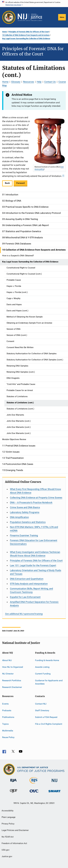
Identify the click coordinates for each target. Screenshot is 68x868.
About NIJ (7, 660)
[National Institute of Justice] (54, 783)
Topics (5, 724)
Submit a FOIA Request (46, 717)
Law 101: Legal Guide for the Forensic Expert (33, 565)
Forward (20, 183)
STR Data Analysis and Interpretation (29, 584)
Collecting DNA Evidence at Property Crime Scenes (36, 498)
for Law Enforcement (25, 597)
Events (5, 704)
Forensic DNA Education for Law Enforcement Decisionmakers (34, 542)
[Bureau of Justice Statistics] (34, 784)
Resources (29, 82)
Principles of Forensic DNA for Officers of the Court (29, 32)
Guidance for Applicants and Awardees (49, 682)
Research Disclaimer (12, 687)
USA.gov (6, 850)
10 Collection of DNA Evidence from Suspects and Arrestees (26, 35)
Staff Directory (42, 710)
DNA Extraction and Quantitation (27, 579)
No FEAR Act (8, 837)
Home (5, 32)
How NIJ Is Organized (13, 667)
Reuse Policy (8, 737)
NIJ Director (8, 674)
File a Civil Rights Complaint (49, 724)
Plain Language (9, 817)
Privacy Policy (8, 824)
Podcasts (7, 710)
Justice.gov (7, 856)
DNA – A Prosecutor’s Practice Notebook (31, 502)
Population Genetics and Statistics (28, 522)
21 (63, 175)
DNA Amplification (19, 517)
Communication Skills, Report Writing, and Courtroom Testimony (31, 590)
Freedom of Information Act (14, 843)
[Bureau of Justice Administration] (13, 782)
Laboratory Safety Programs (25, 512)
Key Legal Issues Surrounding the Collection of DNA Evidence (26, 38)
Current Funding (43, 674)
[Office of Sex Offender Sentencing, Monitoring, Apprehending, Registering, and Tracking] (54, 793)
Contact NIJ (41, 704)
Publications (8, 717)
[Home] (30, 17)
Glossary (16, 82)
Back (7, 183)
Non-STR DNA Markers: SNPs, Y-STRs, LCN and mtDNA (34, 529)
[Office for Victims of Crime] (34, 793)
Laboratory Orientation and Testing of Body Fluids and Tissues (36, 572)
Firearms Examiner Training (24, 535)
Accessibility (8, 811)
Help (39, 82)
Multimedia (8, 731)
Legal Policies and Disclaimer (15, 830)
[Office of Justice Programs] (9, 17)
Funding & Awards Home (47, 660)
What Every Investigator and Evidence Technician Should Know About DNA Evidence (35, 554)
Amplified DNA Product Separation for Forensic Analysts (34, 604)
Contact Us (50, 82)
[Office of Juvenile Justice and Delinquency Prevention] (14, 793)
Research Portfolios (12, 680)
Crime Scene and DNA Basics (25, 507)
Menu (62, 17)
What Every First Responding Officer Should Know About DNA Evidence (36, 491)
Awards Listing (42, 667)
